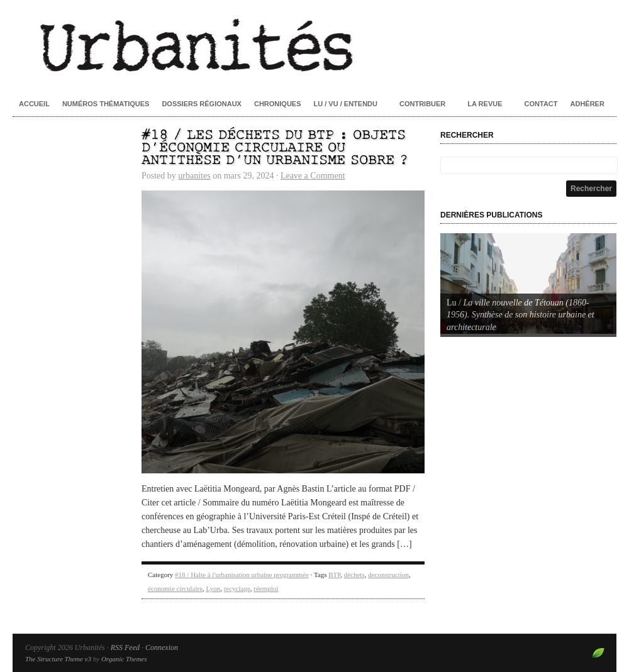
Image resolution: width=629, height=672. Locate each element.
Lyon (214, 588)
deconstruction (388, 575)
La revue (485, 104)
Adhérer (587, 104)
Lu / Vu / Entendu (346, 104)
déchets (354, 575)
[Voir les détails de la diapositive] (528, 284)
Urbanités (314, 44)
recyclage (237, 588)
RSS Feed (125, 647)
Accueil (34, 104)
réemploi (266, 588)
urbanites (194, 176)
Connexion (162, 647)
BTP (334, 575)
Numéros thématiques (106, 104)
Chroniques (278, 104)
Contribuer (422, 104)
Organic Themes (124, 659)
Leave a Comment (313, 176)
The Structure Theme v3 (58, 659)
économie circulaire (175, 588)
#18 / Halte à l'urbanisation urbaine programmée (242, 575)
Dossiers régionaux (202, 104)
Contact (541, 104)
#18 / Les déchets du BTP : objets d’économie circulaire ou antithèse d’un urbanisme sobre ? (275, 148)
